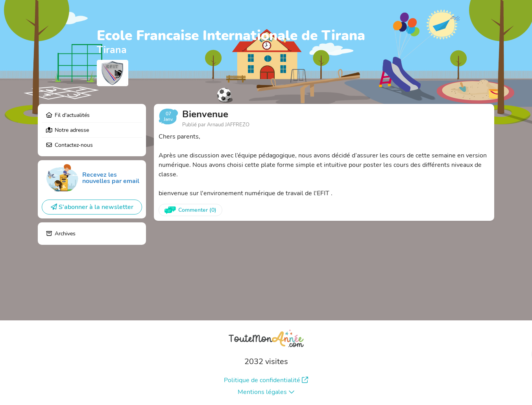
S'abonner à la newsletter (92, 207)
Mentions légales (266, 392)
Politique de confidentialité (266, 380)
